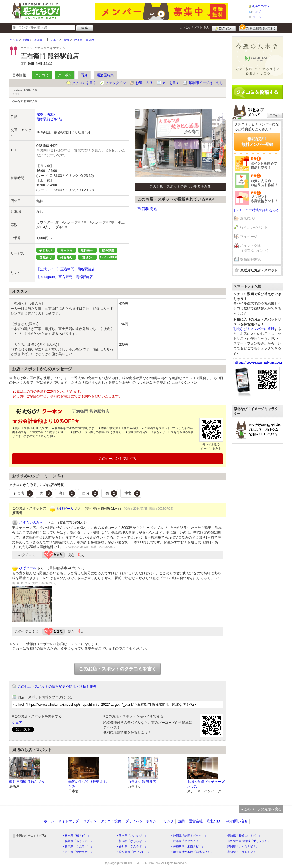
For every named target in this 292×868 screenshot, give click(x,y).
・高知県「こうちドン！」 (242, 852)
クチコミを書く (84, 83)
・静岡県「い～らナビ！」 (242, 846)
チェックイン (116, 83)
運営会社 (196, 821)
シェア (17, 723)
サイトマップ (68, 821)
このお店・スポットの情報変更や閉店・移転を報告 (57, 687)
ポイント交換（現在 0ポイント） (255, 248)
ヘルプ (257, 12)
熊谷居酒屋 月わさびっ (27, 782)
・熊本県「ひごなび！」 (132, 836)
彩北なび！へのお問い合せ (227, 821)
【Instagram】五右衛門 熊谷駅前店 (65, 277)
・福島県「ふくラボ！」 (78, 841)
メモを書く (171, 83)
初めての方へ (261, 6)
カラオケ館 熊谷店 (142, 782)
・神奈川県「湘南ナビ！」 (187, 846)
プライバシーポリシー (143, 821)
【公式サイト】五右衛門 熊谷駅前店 (66, 269)
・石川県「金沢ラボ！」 (78, 852)
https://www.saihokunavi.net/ (261, 363)
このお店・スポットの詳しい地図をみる (180, 187)
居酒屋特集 (105, 75)
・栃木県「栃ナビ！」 (76, 836)
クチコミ (42, 75)
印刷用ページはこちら (206, 83)
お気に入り (144, 83)
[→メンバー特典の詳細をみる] (257, 210)
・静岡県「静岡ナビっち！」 (189, 836)
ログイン (224, 28)
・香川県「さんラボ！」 (132, 846)
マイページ (249, 237)
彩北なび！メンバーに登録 (254, 329)
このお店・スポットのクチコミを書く (117, 669)
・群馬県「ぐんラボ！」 (78, 846)
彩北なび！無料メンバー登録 (257, 141)
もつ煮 (23, 493)
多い (67, 493)
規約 (181, 821)
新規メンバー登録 (258, 28)
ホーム (257, 17)
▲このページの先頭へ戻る (261, 809)
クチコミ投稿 (111, 821)
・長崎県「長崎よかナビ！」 (243, 836)
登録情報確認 (250, 259)
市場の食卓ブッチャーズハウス (206, 784)
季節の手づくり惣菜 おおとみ (88, 784)
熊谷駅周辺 (147, 209)
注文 (132, 493)
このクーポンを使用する (117, 459)
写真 (84, 75)
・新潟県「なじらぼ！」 (132, 841)
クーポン (65, 75)
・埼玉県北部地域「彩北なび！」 (192, 852)
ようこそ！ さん (194, 27)
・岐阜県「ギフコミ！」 (186, 841)
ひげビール (65, 509)
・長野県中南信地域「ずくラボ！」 (247, 841)
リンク (169, 821)
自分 (90, 493)
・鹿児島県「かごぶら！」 (133, 852)
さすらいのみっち (33, 523)
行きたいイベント (254, 227)
